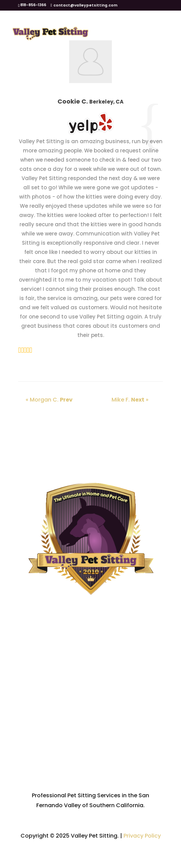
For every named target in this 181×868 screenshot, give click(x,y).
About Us (91, 692)
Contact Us (90, 775)
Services (91, 709)
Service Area (90, 725)
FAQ (91, 742)
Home (91, 675)
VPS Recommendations (91, 758)
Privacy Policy (142, 836)
